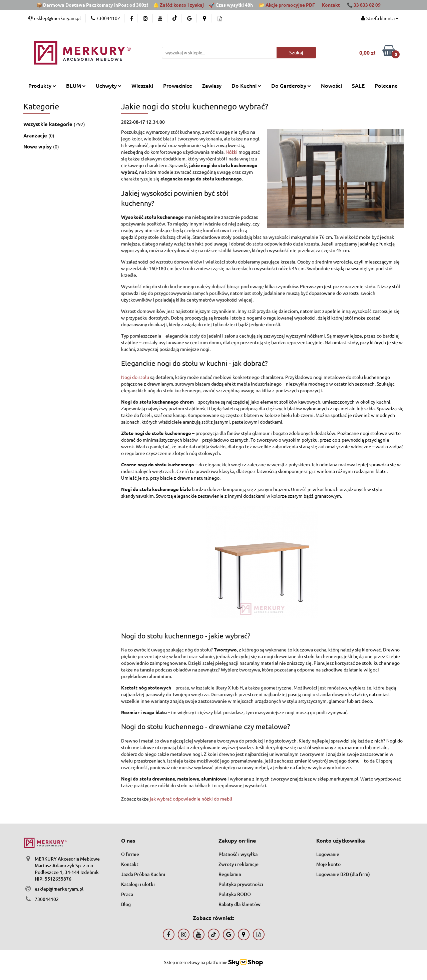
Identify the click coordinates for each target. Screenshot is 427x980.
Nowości (331, 85)
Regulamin (230, 874)
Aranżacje (36, 135)
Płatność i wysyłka (238, 854)
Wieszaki (142, 85)
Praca (127, 894)
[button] (128, 841)
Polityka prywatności (241, 884)
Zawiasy (212, 85)
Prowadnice (178, 85)
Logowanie (328, 854)
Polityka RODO (235, 894)
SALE (358, 85)
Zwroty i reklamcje (239, 864)
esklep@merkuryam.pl (59, 889)
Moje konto (328, 864)
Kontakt (331, 5)
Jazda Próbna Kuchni (143, 874)
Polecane (386, 85)
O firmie (130, 854)
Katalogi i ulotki (138, 884)
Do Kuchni (246, 85)
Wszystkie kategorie (49, 124)
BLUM (76, 85)
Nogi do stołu (135, 377)
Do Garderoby (291, 85)
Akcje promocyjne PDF (290, 5)
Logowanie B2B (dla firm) (343, 874)
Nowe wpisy (38, 146)
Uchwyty (109, 85)
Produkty (42, 85)
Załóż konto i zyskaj (182, 5)
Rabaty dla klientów (240, 904)
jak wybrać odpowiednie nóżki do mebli (191, 799)
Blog (126, 904)
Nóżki (232, 152)
